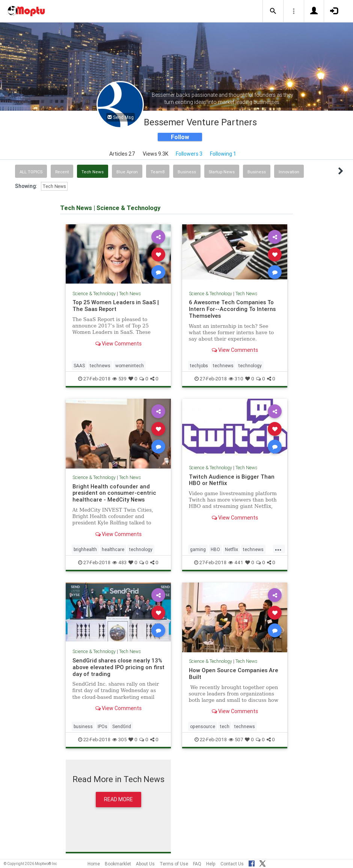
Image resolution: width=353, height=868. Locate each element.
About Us (145, 864)
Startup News (222, 172)
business (83, 726)
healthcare (113, 549)
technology (250, 366)
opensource (203, 726)
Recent (62, 172)
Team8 (158, 172)
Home (94, 864)
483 (119, 562)
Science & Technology (94, 294)
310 (236, 379)
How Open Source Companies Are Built (234, 674)
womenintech (130, 366)
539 (119, 379)
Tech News (93, 172)
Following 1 (223, 154)
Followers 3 (189, 154)
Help (211, 864)
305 (119, 740)
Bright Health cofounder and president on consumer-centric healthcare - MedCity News (114, 493)
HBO (215, 549)
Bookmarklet (118, 864)
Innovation (289, 172)
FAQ (197, 864)
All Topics (31, 172)
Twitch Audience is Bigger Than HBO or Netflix (232, 480)
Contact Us (232, 864)
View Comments (118, 344)
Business (187, 172)
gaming (198, 549)
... (278, 549)
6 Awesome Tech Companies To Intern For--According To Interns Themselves (232, 309)
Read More (118, 799)
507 (236, 740)
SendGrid (122, 726)
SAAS (79, 366)
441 (236, 562)
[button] (273, 11)
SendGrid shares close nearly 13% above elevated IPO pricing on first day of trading (118, 667)
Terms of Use (174, 864)
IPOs (103, 726)
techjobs (199, 366)
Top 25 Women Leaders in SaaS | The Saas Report (116, 306)
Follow (180, 137)
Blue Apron (127, 172)
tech (225, 726)
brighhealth (85, 549)
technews (100, 366)
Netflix (232, 549)
